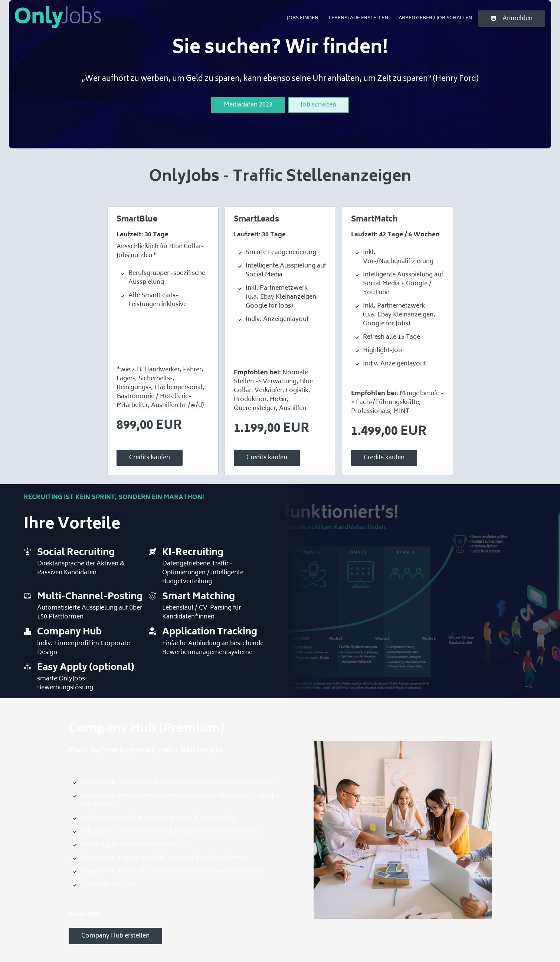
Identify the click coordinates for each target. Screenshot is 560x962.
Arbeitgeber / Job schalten (435, 18)
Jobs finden (303, 18)
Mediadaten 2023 (248, 105)
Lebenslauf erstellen (358, 18)
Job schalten (318, 105)
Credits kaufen (150, 458)
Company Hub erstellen (115, 936)
